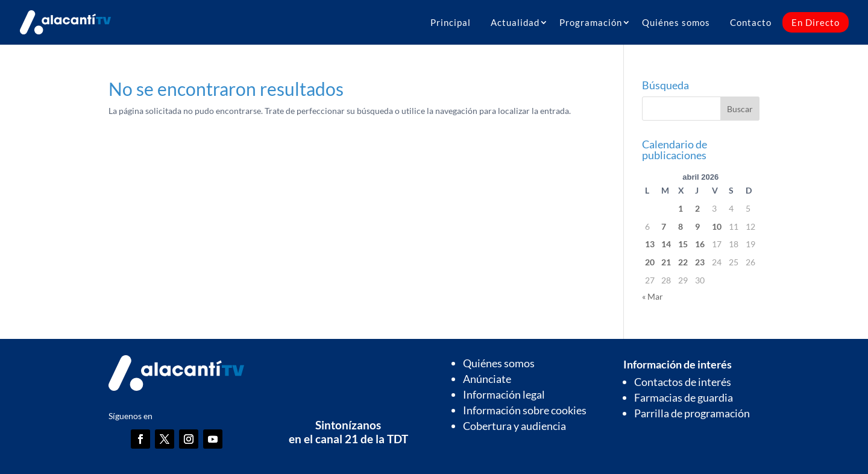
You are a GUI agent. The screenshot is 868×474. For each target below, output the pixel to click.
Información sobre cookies (525, 410)
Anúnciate (487, 379)
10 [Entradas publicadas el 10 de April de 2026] (717, 226)
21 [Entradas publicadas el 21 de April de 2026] (666, 262)
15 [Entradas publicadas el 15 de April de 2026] (683, 244)
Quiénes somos (676, 22)
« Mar (653, 296)
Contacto (751, 22)
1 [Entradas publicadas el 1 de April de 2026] (681, 208)
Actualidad (515, 22)
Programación (591, 22)
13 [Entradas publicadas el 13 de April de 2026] (650, 244)
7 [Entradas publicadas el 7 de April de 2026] (664, 226)
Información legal (504, 394)
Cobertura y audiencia (514, 426)
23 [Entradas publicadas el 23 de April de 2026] (700, 262)
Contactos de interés (683, 382)
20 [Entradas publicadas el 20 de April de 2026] (650, 262)
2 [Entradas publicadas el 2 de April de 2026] (697, 208)
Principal (451, 22)
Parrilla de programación (692, 413)
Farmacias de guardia (684, 397)
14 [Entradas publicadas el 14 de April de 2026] (666, 244)
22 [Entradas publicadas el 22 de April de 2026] (683, 262)
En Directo (816, 22)
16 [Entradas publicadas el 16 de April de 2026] (700, 244)
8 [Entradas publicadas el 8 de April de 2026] (681, 226)
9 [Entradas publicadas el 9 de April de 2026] (697, 226)
